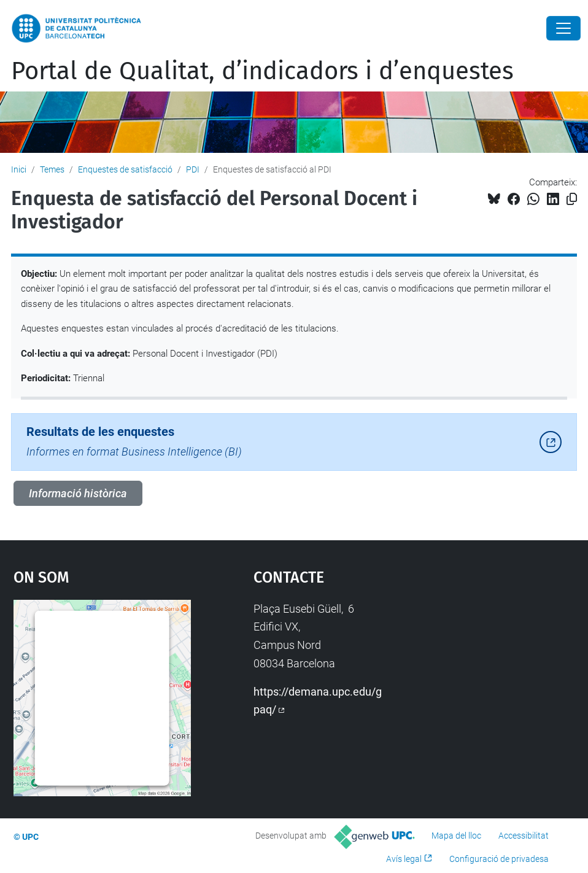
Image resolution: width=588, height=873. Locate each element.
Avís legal (404, 859)
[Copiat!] (572, 199)
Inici (19, 169)
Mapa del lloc (456, 836)
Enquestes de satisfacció (125, 169)
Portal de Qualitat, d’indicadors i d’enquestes (262, 71)
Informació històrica (78, 493)
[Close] (563, 28)
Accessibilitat (524, 836)
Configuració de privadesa (499, 859)
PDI (193, 169)
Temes (52, 169)
